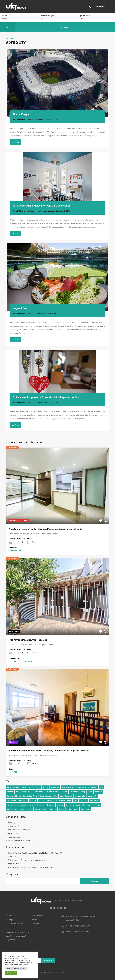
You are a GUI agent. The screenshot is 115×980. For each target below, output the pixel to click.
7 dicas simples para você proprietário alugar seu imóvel (46, 397)
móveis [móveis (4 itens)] (32, 805)
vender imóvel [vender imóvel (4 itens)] (72, 809)
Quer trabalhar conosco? (16, 936)
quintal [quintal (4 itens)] (97, 805)
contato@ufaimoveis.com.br (77, 932)
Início (10, 916)
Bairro (40, 314)
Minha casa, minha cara (47, 211)
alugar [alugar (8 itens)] (24, 787)
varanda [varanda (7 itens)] (53, 809)
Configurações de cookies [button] (16, 969)
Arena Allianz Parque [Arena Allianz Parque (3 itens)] (24, 792)
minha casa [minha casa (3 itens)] (94, 801)
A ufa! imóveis (38, 916)
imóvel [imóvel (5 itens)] (42, 801)
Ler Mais (15, 142)
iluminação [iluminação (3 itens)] (23, 801)
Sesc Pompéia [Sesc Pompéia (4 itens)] (26, 809)
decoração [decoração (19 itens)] (11, 801)
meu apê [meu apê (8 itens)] (84, 801)
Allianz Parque (21, 114)
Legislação (10, 940)
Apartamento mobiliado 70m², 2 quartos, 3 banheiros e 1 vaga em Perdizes (49, 751)
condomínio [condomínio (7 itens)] (80, 796)
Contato (36, 924)
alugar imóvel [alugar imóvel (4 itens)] (35, 787)
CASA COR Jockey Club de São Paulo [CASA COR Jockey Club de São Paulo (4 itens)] (22, 796)
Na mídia (41, 120)
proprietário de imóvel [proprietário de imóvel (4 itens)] (75, 805)
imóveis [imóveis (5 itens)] (33, 801)
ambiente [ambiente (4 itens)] (55, 787)
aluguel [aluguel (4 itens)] (46, 787)
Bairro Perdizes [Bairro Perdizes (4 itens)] (53, 792)
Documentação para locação (18, 932)
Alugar (35, 920)
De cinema (12, 826)
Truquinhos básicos (16, 837)
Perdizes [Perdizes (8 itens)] (51, 805)
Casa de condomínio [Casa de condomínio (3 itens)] (49, 796)
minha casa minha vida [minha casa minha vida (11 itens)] (16, 805)
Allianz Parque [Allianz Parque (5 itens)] (13, 787)
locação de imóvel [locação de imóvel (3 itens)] (64, 801)
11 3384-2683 (98, 7)
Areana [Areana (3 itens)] (10, 792)
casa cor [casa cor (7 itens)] (99, 792)
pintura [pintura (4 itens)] (60, 805)
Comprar (11, 920)
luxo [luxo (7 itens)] (76, 801)
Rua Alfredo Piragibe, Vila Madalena (28, 640)
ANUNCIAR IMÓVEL (15, 924)
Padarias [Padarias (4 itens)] (41, 805)
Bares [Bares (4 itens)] (65, 792)
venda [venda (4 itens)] (61, 809)
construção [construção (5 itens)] (92, 796)
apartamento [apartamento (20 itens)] (67, 787)
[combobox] (19, 19)
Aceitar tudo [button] (11, 973)
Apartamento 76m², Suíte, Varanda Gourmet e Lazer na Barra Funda (46, 529)
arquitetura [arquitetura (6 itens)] (40, 792)
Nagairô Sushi (21, 308)
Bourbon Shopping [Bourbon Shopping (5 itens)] (78, 792)
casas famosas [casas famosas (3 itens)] (66, 796)
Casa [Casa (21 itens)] (90, 792)
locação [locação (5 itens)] (50, 801)
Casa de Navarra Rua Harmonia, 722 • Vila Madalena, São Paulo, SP (35, 853)
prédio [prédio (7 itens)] (89, 805)
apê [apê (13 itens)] (102, 787)
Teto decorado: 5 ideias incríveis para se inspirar (41, 206)
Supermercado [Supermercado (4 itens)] (41, 809)
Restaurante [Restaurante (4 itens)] (12, 809)
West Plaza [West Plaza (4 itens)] (85, 809)
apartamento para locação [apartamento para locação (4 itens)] (86, 787)
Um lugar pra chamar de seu (19, 841)
